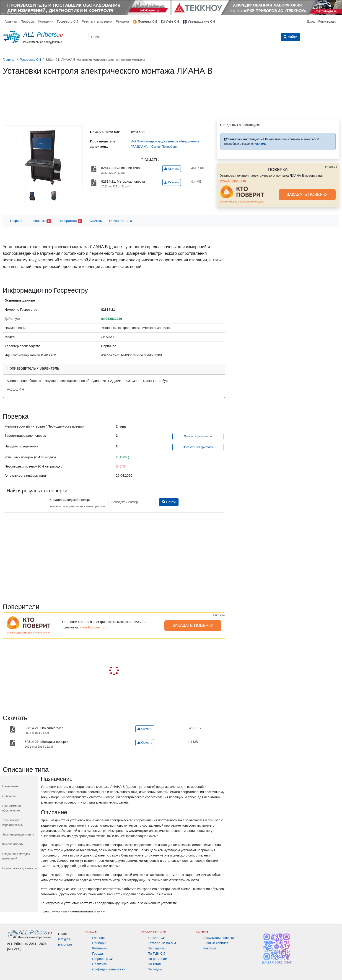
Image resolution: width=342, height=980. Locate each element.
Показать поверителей (198, 447)
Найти (169, 502)
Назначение (10, 786)
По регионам (158, 959)
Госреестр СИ (68, 21)
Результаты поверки (97, 21)
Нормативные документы (19, 868)
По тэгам (154, 964)
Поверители (70, 221)
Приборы (28, 21)
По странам (157, 948)
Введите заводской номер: (70, 500)
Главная (11, 21)
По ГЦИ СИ (156, 954)
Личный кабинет (216, 943)
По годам (155, 969)
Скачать (172, 169)
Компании (46, 21)
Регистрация (328, 21)
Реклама (122, 21)
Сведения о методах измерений (16, 856)
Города (97, 954)
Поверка (42, 221)
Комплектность (13, 844)
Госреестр (18, 221)
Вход (311, 21)
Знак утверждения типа (18, 834)
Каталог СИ (157, 938)
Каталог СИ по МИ (162, 943)
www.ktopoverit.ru (233, 181)
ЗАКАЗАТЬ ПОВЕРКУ (307, 194)
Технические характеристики (13, 822)
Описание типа (121, 221)
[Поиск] (182, 37)
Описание (9, 796)
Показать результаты (198, 436)
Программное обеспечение (12, 808)
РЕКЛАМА (331, 167)
